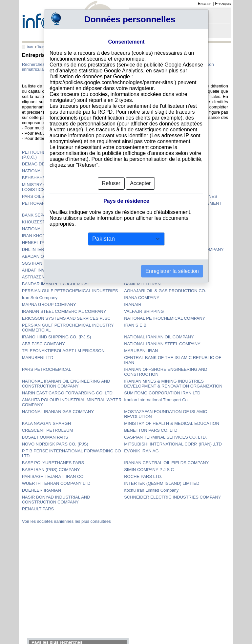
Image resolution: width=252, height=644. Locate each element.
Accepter (140, 183)
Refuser (111, 183)
